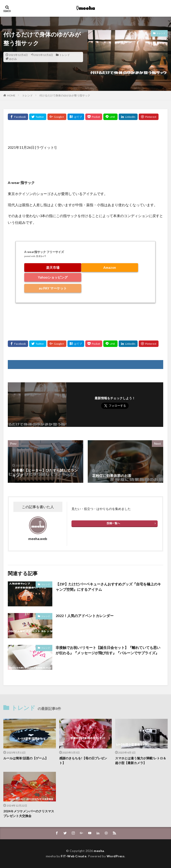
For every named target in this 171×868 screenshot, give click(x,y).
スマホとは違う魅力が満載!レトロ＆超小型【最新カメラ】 (141, 760)
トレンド (65, 55)
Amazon (110, 267)
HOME (11, 95)
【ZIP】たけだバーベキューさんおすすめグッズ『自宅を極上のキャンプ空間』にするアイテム (108, 587)
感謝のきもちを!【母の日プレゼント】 (83, 760)
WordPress (116, 856)
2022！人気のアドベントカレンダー (85, 616)
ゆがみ (13, 59)
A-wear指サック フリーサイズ (44, 252)
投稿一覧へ (113, 523)
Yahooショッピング (53, 277)
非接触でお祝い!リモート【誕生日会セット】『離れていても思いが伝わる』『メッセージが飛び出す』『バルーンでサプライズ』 (108, 650)
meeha (99, 851)
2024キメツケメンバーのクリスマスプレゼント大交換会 (29, 813)
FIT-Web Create (74, 856)
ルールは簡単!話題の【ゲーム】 (26, 758)
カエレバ (41, 256)
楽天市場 (53, 267)
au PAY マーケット (53, 288)
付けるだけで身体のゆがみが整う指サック (65, 95)
